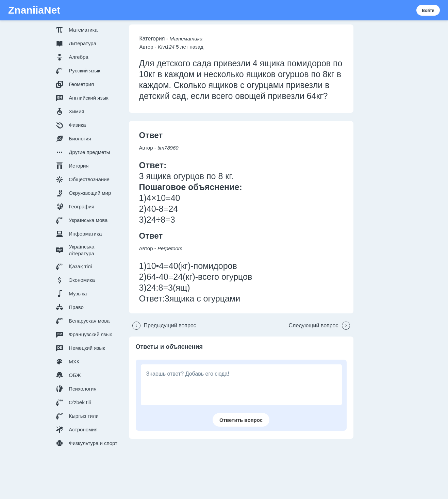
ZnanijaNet (34, 10)
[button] (88, 30)
